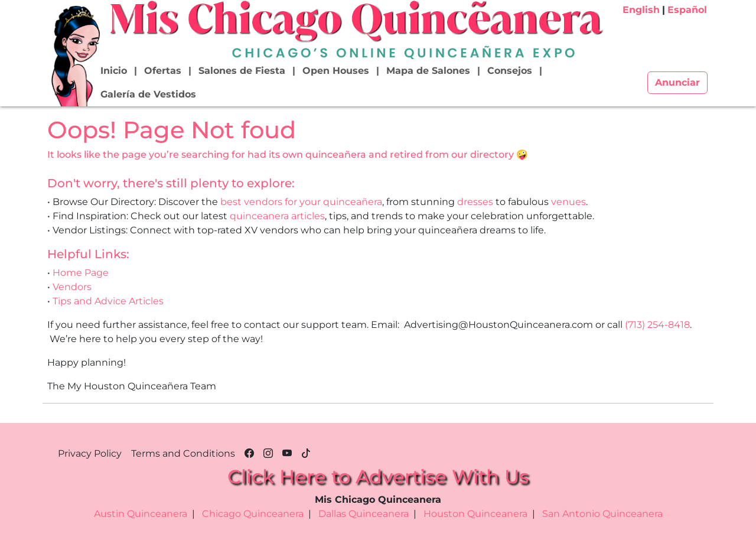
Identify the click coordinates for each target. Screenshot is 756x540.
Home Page (81, 273)
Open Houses (336, 71)
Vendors (72, 287)
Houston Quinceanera (475, 514)
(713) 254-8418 (657, 325)
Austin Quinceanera (141, 514)
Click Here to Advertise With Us (378, 476)
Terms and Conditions (183, 453)
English (641, 10)
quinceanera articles (277, 216)
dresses (475, 202)
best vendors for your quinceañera (301, 202)
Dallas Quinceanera (364, 514)
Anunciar (677, 82)
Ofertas (163, 71)
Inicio (114, 71)
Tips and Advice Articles (108, 301)
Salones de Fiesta (242, 71)
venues (568, 202)
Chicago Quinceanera (253, 514)
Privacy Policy (90, 453)
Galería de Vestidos (148, 94)
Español (687, 10)
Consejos (510, 71)
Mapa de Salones (428, 71)
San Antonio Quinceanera (602, 514)
